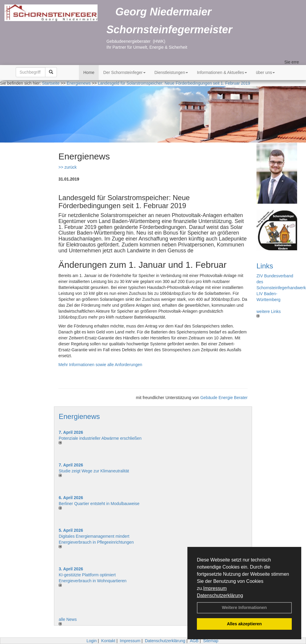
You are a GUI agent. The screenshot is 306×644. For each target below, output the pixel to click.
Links (265, 266)
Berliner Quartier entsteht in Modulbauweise (99, 504)
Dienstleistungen (171, 72)
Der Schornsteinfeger (124, 72)
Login (92, 641)
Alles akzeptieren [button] (244, 624)
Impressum (215, 588)
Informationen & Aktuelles (222, 72)
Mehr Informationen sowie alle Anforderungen (100, 365)
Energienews (79, 416)
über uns (265, 72)
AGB (194, 641)
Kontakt (108, 641)
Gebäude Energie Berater (224, 398)
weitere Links (269, 313)
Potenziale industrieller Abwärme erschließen (100, 438)
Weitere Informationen (244, 607)
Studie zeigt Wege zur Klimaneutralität (94, 471)
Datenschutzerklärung (220, 595)
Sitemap (211, 641)
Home (89, 72)
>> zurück (67, 167)
